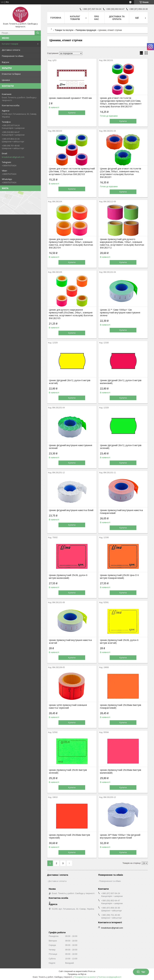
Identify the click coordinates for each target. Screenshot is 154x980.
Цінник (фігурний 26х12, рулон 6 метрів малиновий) (121, 382)
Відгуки (5, 62)
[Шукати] (38, 33)
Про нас (96, 18)
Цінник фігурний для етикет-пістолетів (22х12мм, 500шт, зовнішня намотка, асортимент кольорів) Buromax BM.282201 (121, 173)
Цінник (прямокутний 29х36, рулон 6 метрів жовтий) (119, 642)
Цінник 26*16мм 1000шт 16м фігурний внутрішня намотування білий (120, 836)
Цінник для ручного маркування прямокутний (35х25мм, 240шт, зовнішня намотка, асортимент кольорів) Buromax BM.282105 (71, 314)
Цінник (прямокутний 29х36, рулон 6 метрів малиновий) (68, 577)
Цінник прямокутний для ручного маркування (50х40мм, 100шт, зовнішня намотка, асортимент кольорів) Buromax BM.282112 (122, 243)
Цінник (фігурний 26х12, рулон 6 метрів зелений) (121, 447)
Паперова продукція (86, 30)
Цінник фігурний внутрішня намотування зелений (70, 447)
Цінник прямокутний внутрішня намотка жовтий (70, 642)
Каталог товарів (10, 44)
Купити (72, 113)
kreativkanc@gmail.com (13, 157)
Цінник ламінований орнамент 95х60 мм (70, 98)
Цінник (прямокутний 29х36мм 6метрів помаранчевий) (121, 706)
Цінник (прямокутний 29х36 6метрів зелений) (68, 771)
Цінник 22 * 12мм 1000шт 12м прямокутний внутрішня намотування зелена (120, 313)
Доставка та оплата (117, 18)
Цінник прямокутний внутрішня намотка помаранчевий (121, 512)
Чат (141, 972)
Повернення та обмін (13, 56)
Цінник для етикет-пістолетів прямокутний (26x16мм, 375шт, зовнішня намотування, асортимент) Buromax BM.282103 (72, 171)
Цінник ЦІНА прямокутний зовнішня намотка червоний (68, 706)
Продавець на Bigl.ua (77, 974)
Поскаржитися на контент (85, 977)
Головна (56, 18)
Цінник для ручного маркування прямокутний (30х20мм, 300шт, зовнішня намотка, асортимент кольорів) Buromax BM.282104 (71, 243)
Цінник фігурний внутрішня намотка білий (71, 510)
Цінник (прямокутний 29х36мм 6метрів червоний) (69, 836)
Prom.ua (92, 971)
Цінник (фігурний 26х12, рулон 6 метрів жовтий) (70, 382)
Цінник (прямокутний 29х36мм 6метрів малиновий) (121, 771)
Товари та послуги (64, 30)
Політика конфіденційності (110, 977)
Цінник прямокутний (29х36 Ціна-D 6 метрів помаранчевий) (119, 577)
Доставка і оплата (11, 50)
